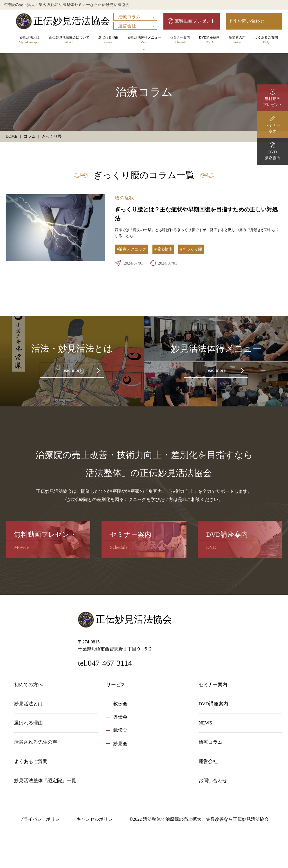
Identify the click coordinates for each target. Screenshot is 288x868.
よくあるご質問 (266, 40)
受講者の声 (237, 40)
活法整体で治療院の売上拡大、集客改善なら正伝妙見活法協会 (206, 819)
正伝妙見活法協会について (69, 40)
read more (72, 370)
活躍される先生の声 (36, 742)
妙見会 (120, 744)
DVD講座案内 (209, 40)
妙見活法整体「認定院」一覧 (45, 781)
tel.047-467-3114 (105, 663)
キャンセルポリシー (97, 819)
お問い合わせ (251, 21)
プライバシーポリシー (42, 819)
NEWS (205, 723)
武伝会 (120, 730)
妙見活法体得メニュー (144, 40)
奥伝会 (120, 717)
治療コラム (129, 17)
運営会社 (127, 26)
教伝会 (120, 704)
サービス (116, 685)
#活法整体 (163, 249)
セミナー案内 (180, 40)
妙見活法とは (29, 40)
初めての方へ (28, 685)
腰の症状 (124, 198)
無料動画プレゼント (195, 21)
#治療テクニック (131, 249)
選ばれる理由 (108, 40)
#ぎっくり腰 (191, 249)
